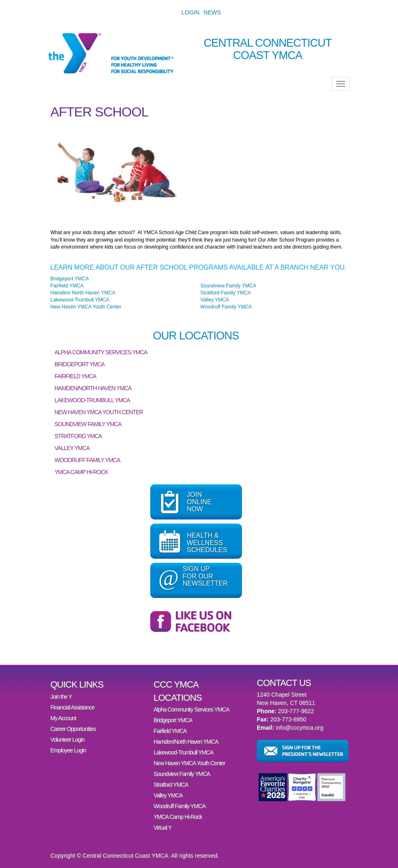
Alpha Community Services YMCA (101, 352)
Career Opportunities (73, 729)
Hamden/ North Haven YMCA (83, 293)
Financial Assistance (72, 707)
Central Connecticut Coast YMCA (268, 49)
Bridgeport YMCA (70, 279)
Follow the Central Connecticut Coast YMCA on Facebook (196, 621)
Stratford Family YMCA (225, 293)
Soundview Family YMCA (228, 286)
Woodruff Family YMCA (226, 307)
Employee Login (68, 750)
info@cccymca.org (300, 728)
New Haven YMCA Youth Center (86, 307)
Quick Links (77, 684)
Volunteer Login (67, 740)
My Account (63, 718)
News (212, 12)
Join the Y (61, 697)
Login (191, 12)
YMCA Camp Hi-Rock (81, 472)
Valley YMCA (215, 300)
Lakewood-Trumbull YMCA (80, 300)
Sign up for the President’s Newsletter (303, 751)
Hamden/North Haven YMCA (93, 388)
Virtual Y (162, 828)
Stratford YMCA (78, 436)
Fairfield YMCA (67, 286)
